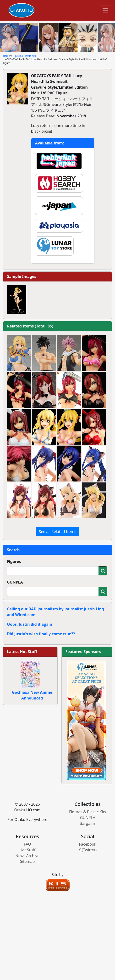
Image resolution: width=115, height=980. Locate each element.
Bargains (88, 823)
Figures (14, 562)
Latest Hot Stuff (22, 652)
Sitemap (27, 861)
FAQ (27, 844)
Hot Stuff (27, 850)
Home (6, 56)
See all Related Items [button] (57, 532)
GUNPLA (15, 582)
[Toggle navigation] (105, 10)
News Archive (27, 856)
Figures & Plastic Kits (24, 56)
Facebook (88, 844)
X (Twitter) (88, 850)
